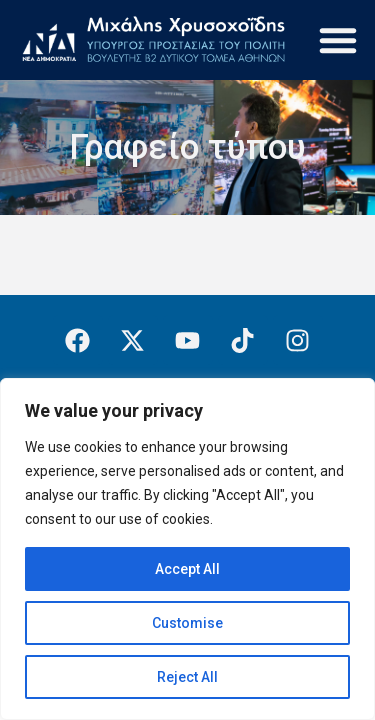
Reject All (187, 677)
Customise (187, 623)
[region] (187, 549)
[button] (338, 40)
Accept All (187, 569)
